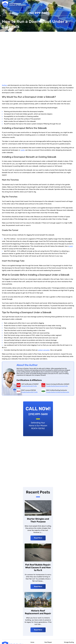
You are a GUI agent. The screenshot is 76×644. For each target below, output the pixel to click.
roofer (23, 150)
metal (71, 246)
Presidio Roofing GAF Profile (29, 386)
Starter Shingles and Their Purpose (38, 520)
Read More (38, 538)
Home (32, 642)
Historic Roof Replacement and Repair (38, 612)
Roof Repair (48, 642)
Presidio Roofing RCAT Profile (29, 392)
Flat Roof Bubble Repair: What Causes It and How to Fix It (38, 568)
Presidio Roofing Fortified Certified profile (58, 392)
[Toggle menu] (73, 4)
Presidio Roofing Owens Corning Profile (57, 386)
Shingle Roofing (69, 642)
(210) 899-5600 (38, 13)
